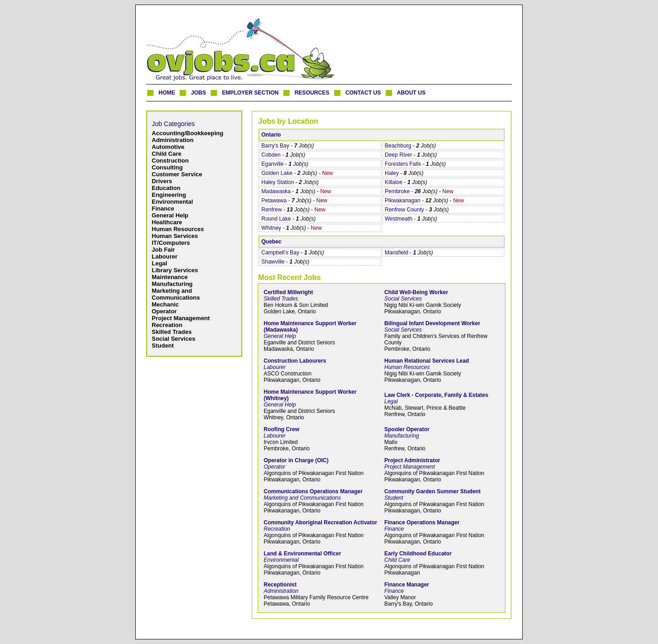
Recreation (167, 325)
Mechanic (165, 304)
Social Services (173, 339)
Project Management (181, 318)
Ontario (271, 135)
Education (166, 188)
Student (163, 346)
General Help (170, 215)
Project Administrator (412, 460)
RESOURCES (312, 93)
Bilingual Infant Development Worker (432, 323)
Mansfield (396, 253)
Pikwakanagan (403, 201)
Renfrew (272, 210)
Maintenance (170, 277)
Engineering (169, 195)
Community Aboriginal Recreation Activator (320, 523)
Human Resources (178, 229)
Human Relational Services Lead (427, 361)
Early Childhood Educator (418, 554)
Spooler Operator (407, 429)
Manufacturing (172, 284)
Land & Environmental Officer (302, 554)
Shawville (273, 262)
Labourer (164, 256)
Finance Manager (407, 585)
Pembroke (397, 191)
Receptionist (280, 585)
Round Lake (276, 219)
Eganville (273, 164)
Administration (173, 140)
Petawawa (274, 201)
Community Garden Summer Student (432, 491)
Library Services (175, 270)
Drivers (162, 181)
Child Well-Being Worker (416, 292)
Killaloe (394, 182)
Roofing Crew (281, 429)
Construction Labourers (295, 361)
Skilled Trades (172, 332)
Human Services (175, 236)
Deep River (398, 155)
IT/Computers (171, 243)
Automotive (168, 147)
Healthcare (167, 222)
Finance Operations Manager (422, 523)
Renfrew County (404, 210)
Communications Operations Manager (313, 491)
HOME (167, 93)
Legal (159, 263)
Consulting (167, 167)
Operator (164, 311)
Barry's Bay (275, 146)
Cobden (271, 155)
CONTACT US (363, 93)
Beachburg (398, 146)
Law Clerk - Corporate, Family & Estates (436, 395)
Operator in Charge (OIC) (296, 460)
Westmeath (398, 219)
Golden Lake (277, 173)
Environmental (172, 202)
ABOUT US (411, 93)
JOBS (199, 93)
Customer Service (177, 174)
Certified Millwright (288, 292)
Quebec (271, 242)
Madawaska (276, 191)
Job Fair (163, 250)
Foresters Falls (403, 164)
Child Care (167, 154)
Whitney (271, 228)
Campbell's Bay (280, 253)
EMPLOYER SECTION (250, 93)
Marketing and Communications (176, 294)
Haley (392, 173)
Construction (170, 161)
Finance (163, 209)
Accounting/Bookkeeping (188, 133)
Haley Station (278, 182)
